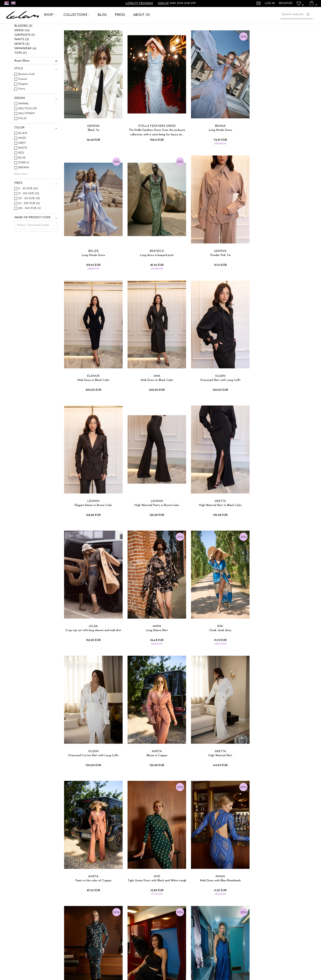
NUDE (22, 162)
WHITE (23, 172)
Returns (96, 941)
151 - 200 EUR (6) (29, 227)
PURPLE (24, 187)
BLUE (22, 182)
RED (21, 177)
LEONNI (154, 392)
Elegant (23, 108)
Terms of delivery (101, 912)
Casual (22, 103)
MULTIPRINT (27, 138)
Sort (209, 37)
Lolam (10, 29)
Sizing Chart (98, 901)
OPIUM (216, 760)
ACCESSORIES (27, 45)
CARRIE (154, 760)
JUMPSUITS (24, 59)
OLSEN (93, 392)
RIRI (216, 515)
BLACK (23, 157)
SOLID (22, 142)
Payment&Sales (101, 918)
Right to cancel (100, 935)
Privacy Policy (99, 924)
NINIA (93, 760)
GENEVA (93, 147)
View (254, 37)
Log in (206, 837)
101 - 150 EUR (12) (29, 222)
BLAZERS (23, 50)
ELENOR (216, 270)
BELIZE (278, 147)
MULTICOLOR (27, 133)
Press (237, 906)
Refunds (96, 929)
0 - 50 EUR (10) (28, 213)
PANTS (22, 63)
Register (285, 3)
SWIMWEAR (25, 73)
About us (240, 901)
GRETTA (278, 392)
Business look (26, 98)
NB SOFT (180, 971)
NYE (278, 638)
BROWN (24, 192)
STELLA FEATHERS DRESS (154, 147)
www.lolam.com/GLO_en (135, 971)
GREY (22, 167)
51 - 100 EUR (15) (29, 218)
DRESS (22, 54)
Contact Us (170, 912)
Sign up (163, 3)
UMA (278, 270)
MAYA (154, 515)
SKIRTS (22, 68)
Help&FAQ (169, 901)
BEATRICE (93, 270)
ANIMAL (24, 128)
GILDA (93, 515)
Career (238, 912)
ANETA (93, 638)
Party (22, 113)
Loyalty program (139, 3)
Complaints (98, 906)
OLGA (278, 760)
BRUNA (216, 147)
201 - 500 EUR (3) (29, 232)
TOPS (20, 77)
